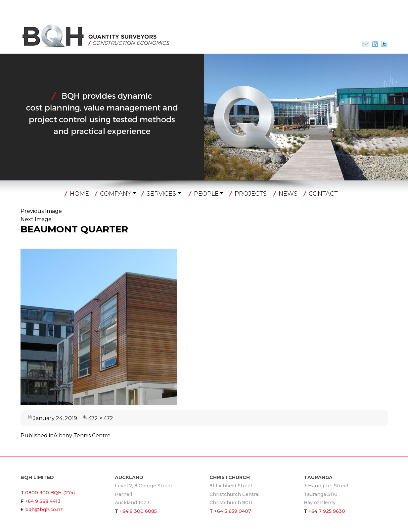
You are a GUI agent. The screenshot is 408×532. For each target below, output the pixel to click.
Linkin (375, 44)
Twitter (384, 44)
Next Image (36, 219)
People (206, 194)
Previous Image (41, 211)
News (288, 194)
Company (115, 194)
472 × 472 (101, 418)
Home (79, 194)
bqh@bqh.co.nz (368, 44)
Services (161, 194)
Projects (251, 194)
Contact (323, 194)
